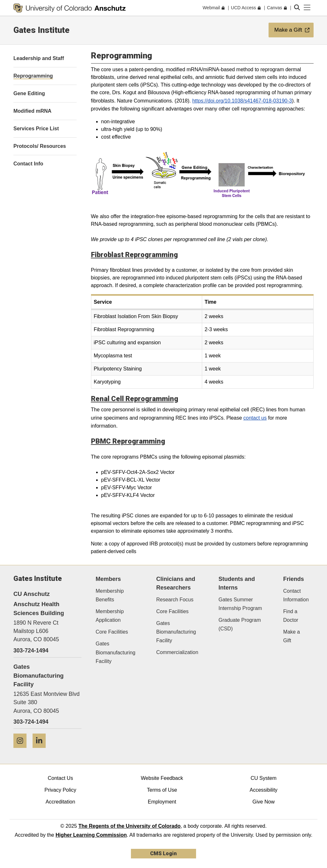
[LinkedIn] (42, 750)
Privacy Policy (60, 790)
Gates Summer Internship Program (240, 604)
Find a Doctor (291, 616)
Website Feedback (162, 778)
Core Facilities (112, 632)
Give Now (264, 802)
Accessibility (264, 790)
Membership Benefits (110, 595)
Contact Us (60, 778)
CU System (264, 778)
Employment (162, 802)
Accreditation (61, 802)
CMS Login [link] (163, 853)
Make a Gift (292, 636)
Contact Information (296, 595)
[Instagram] (22, 750)
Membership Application (110, 616)
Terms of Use (162, 790)
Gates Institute (42, 30)
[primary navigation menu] (307, 8)
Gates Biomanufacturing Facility (116, 652)
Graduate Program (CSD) (240, 624)
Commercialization (177, 652)
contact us (255, 418)
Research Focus (175, 600)
